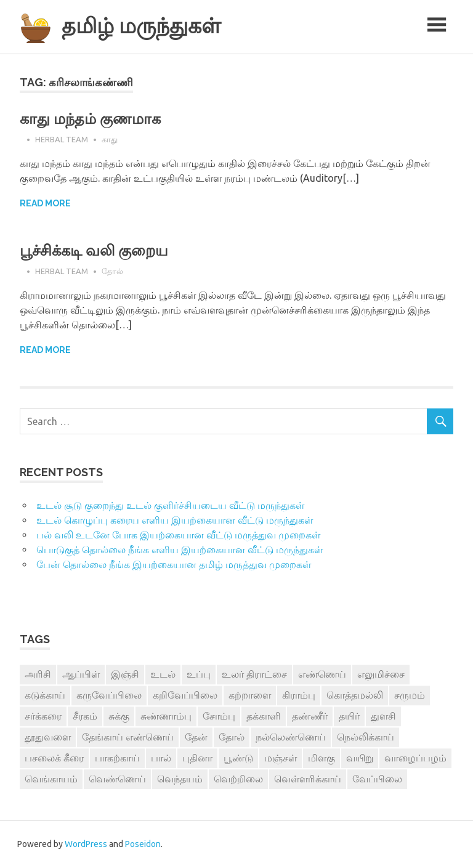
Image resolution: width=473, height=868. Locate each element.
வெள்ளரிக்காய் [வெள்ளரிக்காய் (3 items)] (308, 779)
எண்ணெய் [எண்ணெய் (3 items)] (322, 674)
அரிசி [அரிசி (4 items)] (38, 674)
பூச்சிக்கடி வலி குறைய (94, 250)
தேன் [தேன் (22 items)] (196, 737)
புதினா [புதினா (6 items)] (197, 758)
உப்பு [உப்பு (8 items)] (199, 674)
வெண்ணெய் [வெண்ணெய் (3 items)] (117, 779)
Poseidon (143, 844)
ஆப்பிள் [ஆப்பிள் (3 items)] (81, 674)
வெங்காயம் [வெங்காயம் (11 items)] (51, 779)
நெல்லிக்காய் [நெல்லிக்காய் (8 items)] (366, 737)
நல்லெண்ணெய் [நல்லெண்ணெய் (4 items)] (291, 737)
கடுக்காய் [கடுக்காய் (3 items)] (45, 695)
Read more (45, 203)
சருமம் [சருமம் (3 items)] (410, 695)
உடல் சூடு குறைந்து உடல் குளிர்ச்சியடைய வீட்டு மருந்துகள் (170, 505)
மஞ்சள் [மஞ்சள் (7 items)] (281, 758)
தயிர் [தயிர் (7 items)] (349, 716)
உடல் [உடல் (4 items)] (163, 674)
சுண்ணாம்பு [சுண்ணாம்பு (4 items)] (166, 716)
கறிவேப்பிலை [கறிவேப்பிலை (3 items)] (185, 695)
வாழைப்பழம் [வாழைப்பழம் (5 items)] (415, 758)
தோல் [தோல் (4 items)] (232, 737)
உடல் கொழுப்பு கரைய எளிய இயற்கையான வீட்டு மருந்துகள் (175, 520)
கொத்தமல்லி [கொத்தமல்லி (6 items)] (355, 695)
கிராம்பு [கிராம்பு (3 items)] (299, 695)
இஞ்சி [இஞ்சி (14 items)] (125, 674)
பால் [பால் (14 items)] (161, 758)
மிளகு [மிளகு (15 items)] (321, 758)
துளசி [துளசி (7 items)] (383, 716)
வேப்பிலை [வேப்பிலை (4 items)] (377, 779)
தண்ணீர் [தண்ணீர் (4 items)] (310, 716)
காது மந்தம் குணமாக (90, 119)
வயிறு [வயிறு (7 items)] (360, 758)
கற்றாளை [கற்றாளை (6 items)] (250, 695)
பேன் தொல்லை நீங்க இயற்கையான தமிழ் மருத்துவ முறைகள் (174, 564)
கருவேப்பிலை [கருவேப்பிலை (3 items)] (109, 695)
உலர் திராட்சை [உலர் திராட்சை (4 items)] (254, 674)
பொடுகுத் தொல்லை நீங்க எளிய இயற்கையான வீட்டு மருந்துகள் (180, 550)
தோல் (112, 271)
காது (110, 139)
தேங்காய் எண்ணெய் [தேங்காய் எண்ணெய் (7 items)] (128, 737)
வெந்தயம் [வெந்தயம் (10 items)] (180, 779)
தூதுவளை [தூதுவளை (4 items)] (48, 737)
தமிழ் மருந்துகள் (141, 26)
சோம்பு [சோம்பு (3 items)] (219, 716)
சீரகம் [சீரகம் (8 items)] (85, 716)
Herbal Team (62, 139)
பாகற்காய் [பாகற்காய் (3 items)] (117, 758)
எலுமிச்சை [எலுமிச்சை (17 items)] (381, 674)
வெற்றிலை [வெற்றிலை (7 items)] (238, 779)
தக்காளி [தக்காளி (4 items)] (264, 716)
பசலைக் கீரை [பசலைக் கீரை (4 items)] (54, 758)
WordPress (86, 844)
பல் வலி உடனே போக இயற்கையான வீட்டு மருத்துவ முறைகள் (178, 535)
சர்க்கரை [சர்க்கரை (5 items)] (43, 716)
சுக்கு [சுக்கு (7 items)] (119, 716)
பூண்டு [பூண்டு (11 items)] (238, 758)
